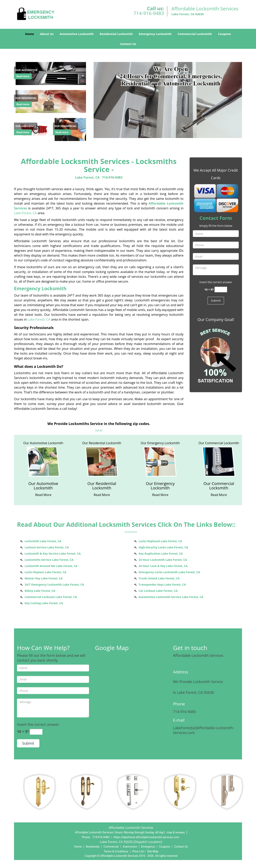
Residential (92, 847)
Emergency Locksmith (155, 34)
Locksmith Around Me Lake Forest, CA (51, 566)
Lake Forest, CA (87, 177)
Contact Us (128, 44)
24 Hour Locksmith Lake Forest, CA (163, 560)
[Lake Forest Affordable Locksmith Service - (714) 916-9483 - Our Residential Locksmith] (102, 486)
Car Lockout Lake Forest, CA (158, 591)
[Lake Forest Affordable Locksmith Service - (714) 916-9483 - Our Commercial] (65, 126)
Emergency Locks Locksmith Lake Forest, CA (169, 572)
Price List (138, 851)
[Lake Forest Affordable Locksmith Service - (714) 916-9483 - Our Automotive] (26, 70)
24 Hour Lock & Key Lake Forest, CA (163, 566)
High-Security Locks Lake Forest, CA (163, 547)
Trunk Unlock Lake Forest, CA (159, 578)
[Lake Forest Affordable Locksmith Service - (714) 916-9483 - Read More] (43, 495)
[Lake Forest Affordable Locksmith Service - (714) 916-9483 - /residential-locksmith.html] (51, 101)
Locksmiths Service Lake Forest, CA (49, 560)
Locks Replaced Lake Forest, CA (160, 541)
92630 (99, 430)
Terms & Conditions (116, 851)
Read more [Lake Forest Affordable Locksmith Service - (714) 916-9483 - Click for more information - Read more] (23, 76)
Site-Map (153, 851)
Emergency (148, 847)
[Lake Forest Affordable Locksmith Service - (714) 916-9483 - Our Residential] (26, 98)
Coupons (224, 34)
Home (29, 34)
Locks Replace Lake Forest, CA (45, 572)
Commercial (111, 847)
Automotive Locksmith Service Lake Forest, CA (171, 597)
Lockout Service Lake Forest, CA (47, 547)
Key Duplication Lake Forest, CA (161, 553)
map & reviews (176, 832)
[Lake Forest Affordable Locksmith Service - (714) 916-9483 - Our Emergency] (26, 126)
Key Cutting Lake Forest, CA (44, 603)
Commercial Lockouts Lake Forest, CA (51, 597)
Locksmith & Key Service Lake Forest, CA (53, 553)
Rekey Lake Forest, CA (40, 591)
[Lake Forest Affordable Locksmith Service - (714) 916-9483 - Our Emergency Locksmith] (160, 486)
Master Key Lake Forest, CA (43, 578)
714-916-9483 (149, 13)
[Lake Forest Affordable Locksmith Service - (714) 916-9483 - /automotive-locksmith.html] (51, 73)
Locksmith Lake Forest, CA (43, 541)
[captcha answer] (221, 289)
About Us (47, 34)
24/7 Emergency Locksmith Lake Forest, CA (54, 584)
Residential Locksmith (116, 34)
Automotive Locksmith (77, 34)
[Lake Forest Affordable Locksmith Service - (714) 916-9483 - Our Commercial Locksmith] (219, 486)
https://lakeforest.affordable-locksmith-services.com (146, 837)
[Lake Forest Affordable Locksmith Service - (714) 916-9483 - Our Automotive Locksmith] (43, 486)
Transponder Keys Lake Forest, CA (162, 584)
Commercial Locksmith (195, 34)
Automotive (130, 847)
